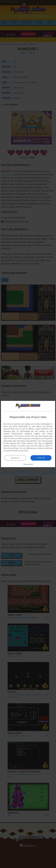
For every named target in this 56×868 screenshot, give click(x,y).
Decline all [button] (15, 458)
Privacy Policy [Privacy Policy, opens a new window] (23, 450)
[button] (28, 464)
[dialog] (28, 434)
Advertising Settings (11, 448)
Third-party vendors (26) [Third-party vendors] (24, 436)
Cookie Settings (11, 450)
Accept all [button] (41, 458)
